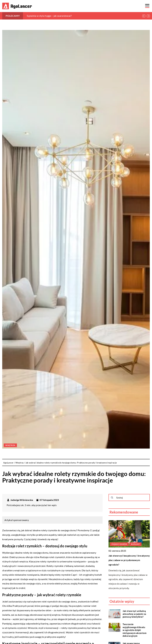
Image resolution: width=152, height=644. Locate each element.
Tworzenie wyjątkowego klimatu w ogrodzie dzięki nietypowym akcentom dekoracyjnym (135, 630)
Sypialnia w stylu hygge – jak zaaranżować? (49, 16)
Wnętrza (10, 445)
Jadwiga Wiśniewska (22, 500)
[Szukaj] (112, 498)
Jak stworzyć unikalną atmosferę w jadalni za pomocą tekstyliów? (134, 614)
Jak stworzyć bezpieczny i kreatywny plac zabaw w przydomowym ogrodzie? (129, 560)
